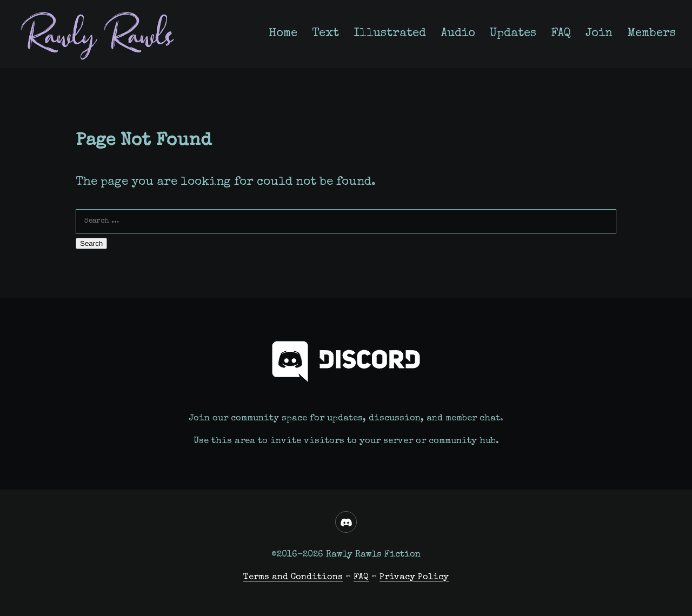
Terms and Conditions (293, 577)
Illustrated (390, 34)
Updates (513, 34)
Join (599, 34)
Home (283, 34)
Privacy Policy (414, 577)
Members (651, 34)
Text (325, 34)
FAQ (561, 34)
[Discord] (346, 522)
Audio (458, 34)
